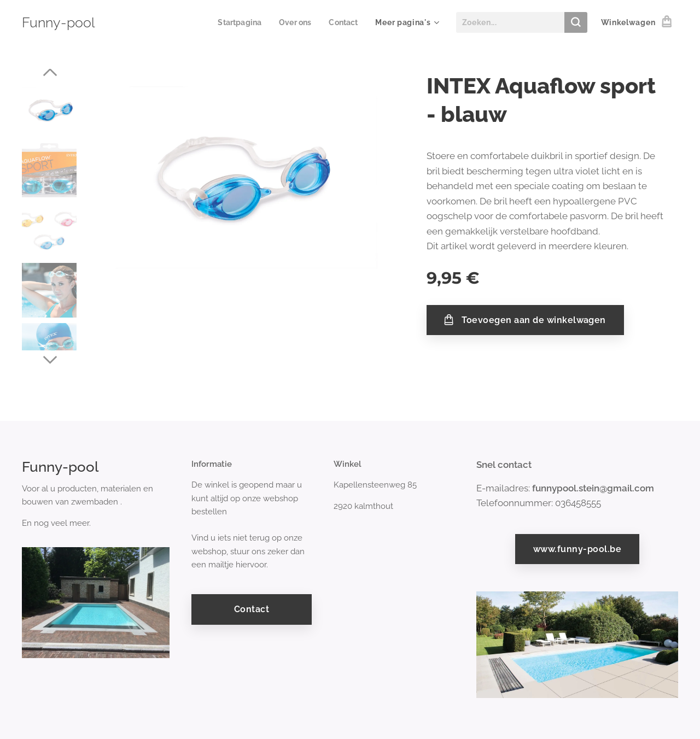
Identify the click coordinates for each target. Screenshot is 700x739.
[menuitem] (237, 22)
